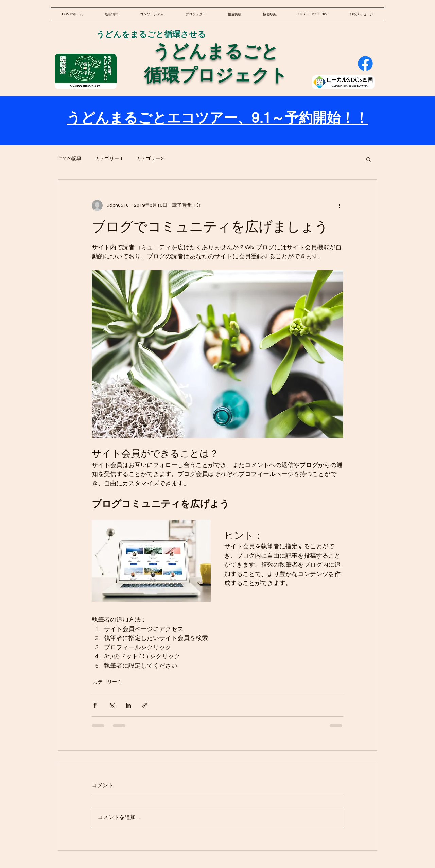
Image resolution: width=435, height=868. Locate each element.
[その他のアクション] (339, 205)
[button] (369, 159)
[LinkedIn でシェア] (128, 705)
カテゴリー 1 (109, 159)
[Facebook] (365, 64)
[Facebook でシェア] (95, 705)
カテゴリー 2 (150, 159)
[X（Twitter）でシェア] (112, 705)
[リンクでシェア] (145, 705)
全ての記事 (70, 159)
